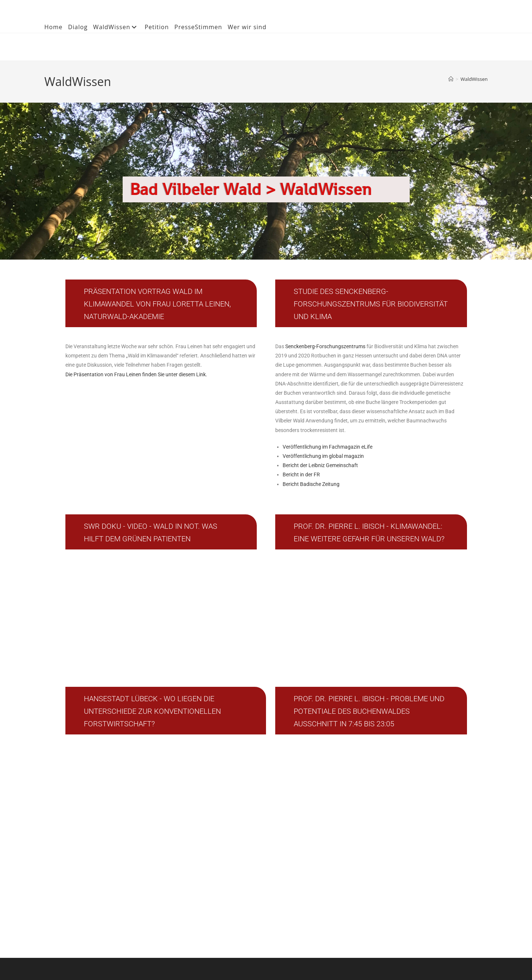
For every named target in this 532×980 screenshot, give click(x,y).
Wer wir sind (247, 27)
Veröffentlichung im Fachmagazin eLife (328, 447)
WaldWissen (116, 27)
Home (53, 27)
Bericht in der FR (301, 474)
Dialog (78, 27)
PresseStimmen (198, 27)
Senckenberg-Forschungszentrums (326, 346)
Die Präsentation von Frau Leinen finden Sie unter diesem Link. (136, 374)
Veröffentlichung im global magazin (323, 456)
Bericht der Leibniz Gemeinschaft (320, 465)
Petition (157, 27)
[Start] (451, 79)
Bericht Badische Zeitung (311, 484)
